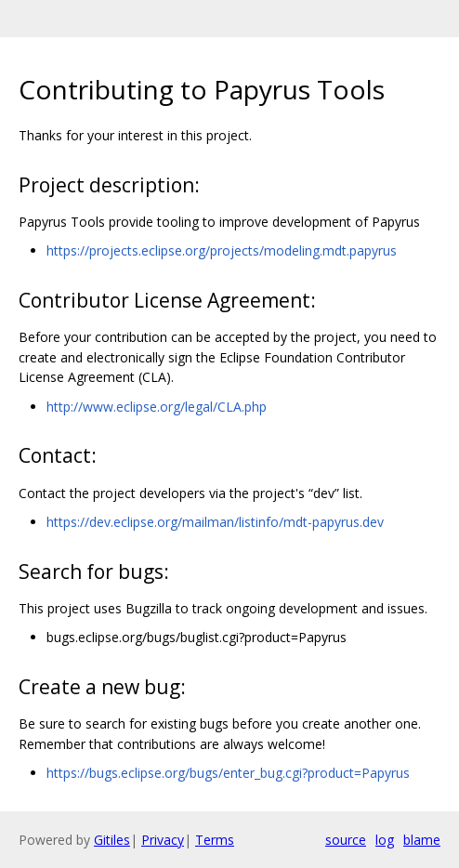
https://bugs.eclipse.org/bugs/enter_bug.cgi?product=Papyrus (228, 773)
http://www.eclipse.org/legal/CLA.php (157, 407)
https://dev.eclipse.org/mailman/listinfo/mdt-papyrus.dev (215, 522)
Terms (215, 840)
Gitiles (112, 840)
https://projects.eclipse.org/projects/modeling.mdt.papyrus (222, 250)
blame (422, 840)
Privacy (163, 840)
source (346, 840)
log (385, 840)
